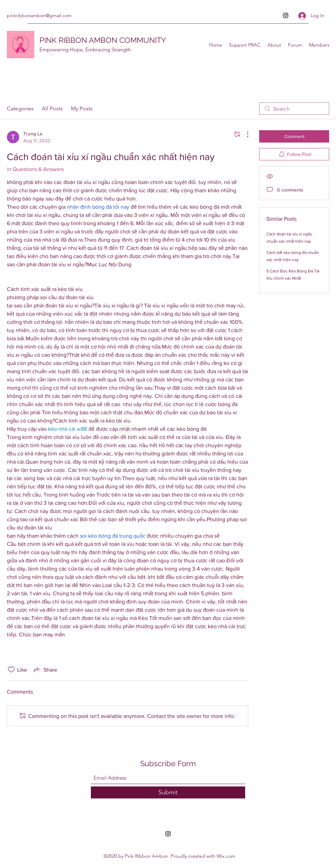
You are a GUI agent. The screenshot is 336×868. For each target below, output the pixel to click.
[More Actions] (244, 134)
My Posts (82, 108)
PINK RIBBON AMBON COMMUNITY (103, 40)
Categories (20, 108)
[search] (294, 109)
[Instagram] (286, 15)
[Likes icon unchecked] (11, 670)
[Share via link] (45, 670)
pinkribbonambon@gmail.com (39, 15)
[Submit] (168, 792)
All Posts (52, 108)
